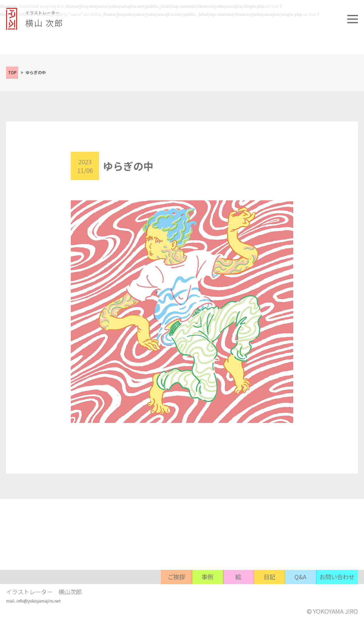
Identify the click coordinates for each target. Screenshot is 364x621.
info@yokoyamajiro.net (39, 602)
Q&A (298, 591)
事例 (199, 591)
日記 (265, 591)
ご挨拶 (166, 591)
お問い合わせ (336, 591)
